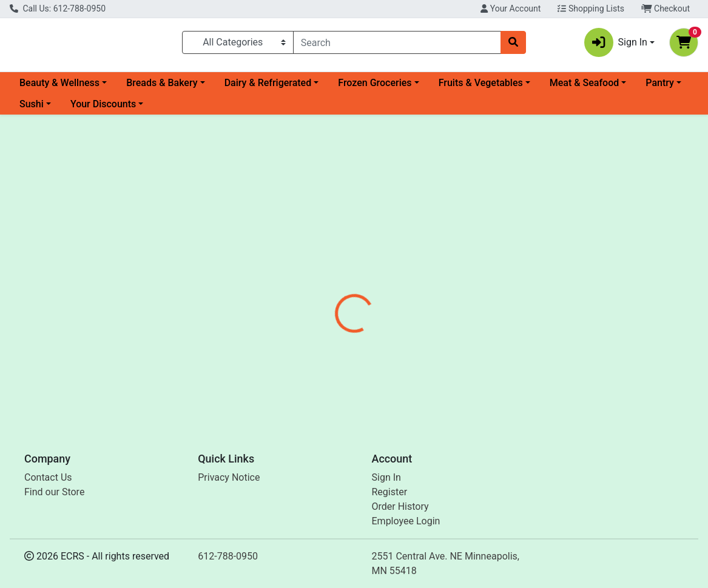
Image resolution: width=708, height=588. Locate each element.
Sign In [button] (616, 45)
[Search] (397, 45)
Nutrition (378, 275)
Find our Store (54, 492)
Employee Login (406, 521)
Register (390, 492)
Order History (400, 506)
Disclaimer (436, 275)
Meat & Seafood (584, 88)
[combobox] (397, 45)
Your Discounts (103, 109)
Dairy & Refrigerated (268, 88)
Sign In (386, 477)
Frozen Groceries (375, 88)
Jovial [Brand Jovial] (429, 347)
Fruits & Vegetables (481, 88)
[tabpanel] (501, 339)
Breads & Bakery (162, 88)
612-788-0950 (228, 556)
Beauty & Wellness (59, 88)
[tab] (328, 275)
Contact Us (48, 477)
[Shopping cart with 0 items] (684, 45)
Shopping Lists (591, 8)
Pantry (660, 88)
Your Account (511, 8)
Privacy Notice (229, 477)
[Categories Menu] (238, 45)
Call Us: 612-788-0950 (58, 8)
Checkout (666, 8)
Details (328, 275)
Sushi (32, 109)
